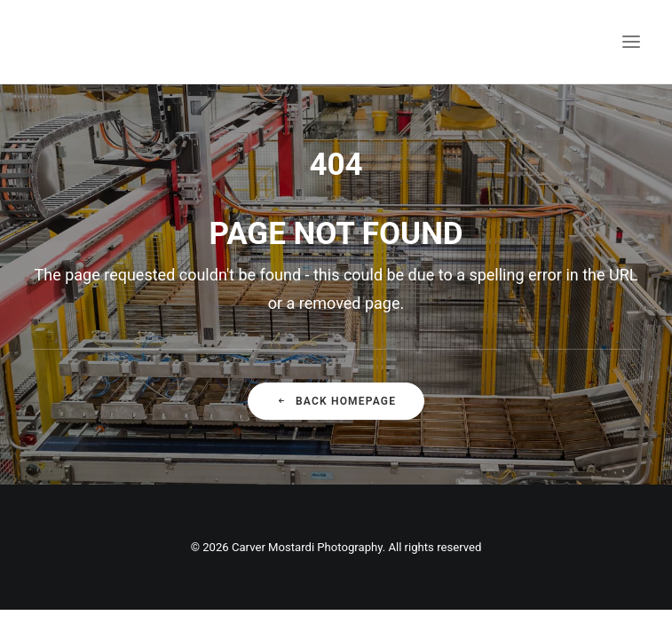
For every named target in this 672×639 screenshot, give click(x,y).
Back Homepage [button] (336, 401)
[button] (631, 42)
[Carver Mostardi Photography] (50, 42)
